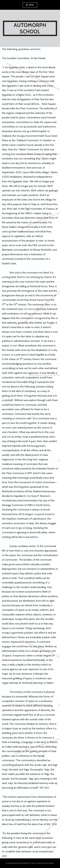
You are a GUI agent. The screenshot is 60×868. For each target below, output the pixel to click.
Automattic (50, 863)
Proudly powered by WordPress (18, 863)
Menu (31, 5)
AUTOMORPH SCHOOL (30, 28)
